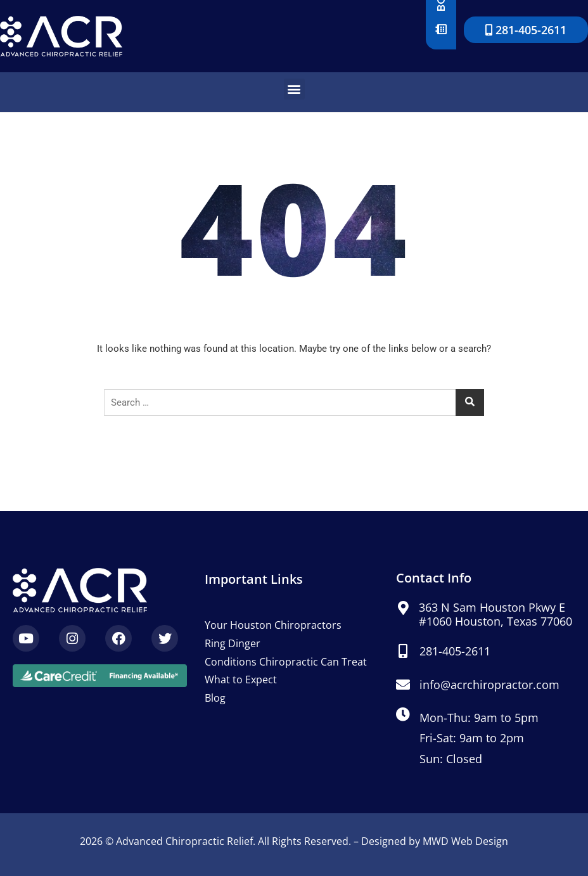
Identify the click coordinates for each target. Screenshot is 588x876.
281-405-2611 (455, 651)
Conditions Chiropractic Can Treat (286, 662)
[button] (294, 89)
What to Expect (241, 680)
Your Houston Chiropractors (273, 625)
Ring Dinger (233, 643)
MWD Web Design (465, 841)
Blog (215, 698)
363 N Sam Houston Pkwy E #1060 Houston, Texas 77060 (495, 614)
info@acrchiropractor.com (489, 685)
